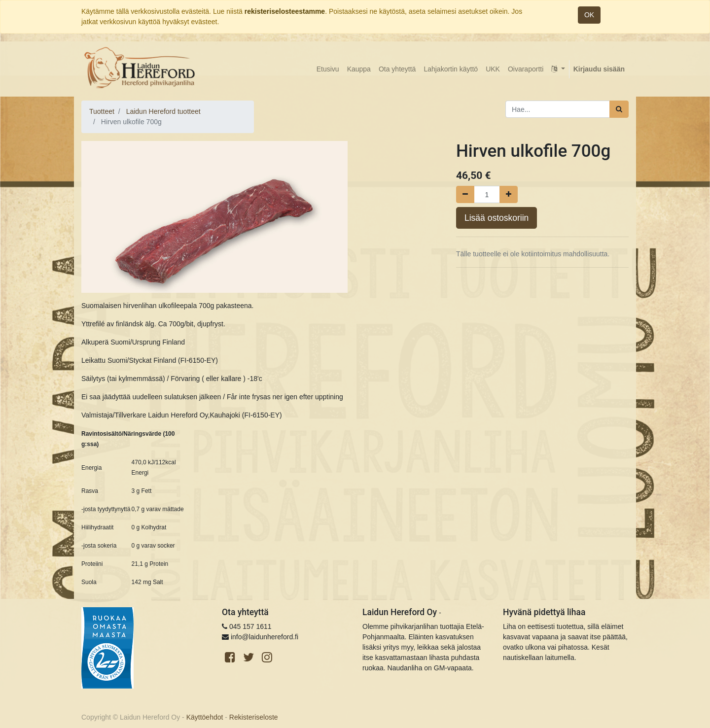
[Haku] (619, 109)
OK (589, 15)
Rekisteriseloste (254, 717)
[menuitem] (328, 69)
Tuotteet (102, 111)
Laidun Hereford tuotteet (163, 111)
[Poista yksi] (465, 194)
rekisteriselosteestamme (285, 11)
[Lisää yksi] (509, 194)
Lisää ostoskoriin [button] (497, 218)
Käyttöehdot (205, 717)
